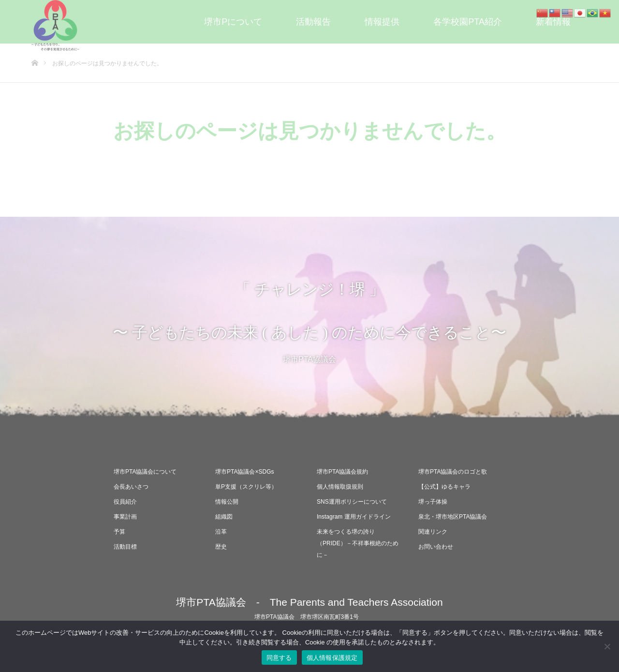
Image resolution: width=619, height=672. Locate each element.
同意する (279, 658)
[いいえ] (607, 646)
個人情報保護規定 (332, 658)
